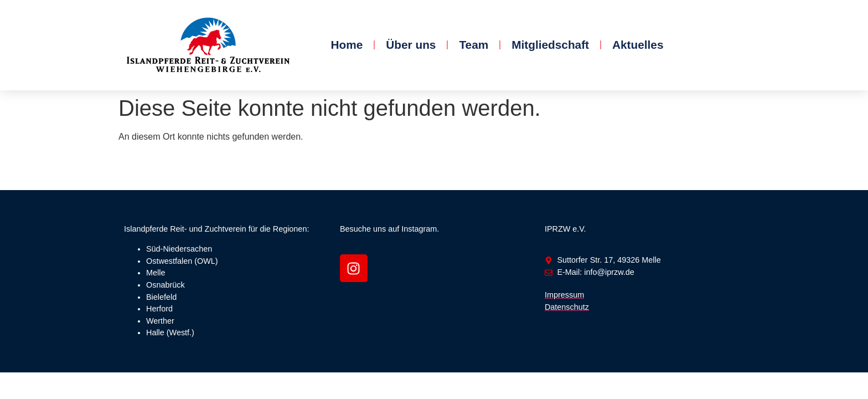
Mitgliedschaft (550, 45)
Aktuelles (638, 45)
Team (474, 45)
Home (347, 45)
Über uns (411, 45)
